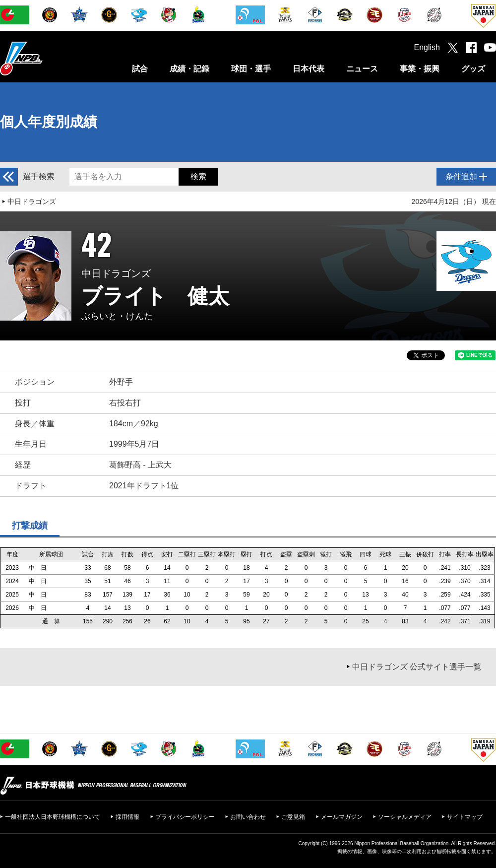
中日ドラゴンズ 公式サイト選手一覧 (417, 667)
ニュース (362, 69)
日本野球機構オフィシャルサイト (46, 58)
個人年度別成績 (49, 122)
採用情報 (127, 817)
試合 (140, 69)
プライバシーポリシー (185, 817)
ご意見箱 (293, 817)
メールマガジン (342, 817)
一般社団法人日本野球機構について (53, 817)
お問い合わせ (248, 817)
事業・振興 (420, 69)
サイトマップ (465, 817)
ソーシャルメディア (405, 817)
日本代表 (309, 69)
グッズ (473, 69)
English (427, 47)
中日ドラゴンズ (32, 201)
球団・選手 (251, 69)
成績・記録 (189, 69)
